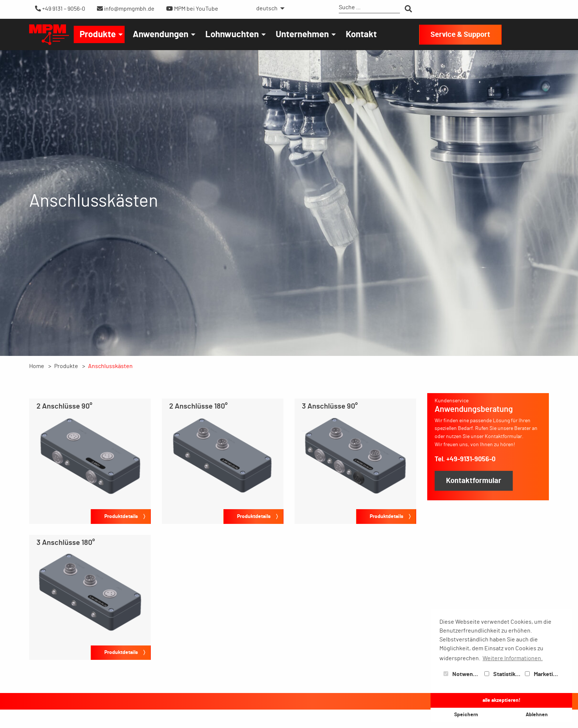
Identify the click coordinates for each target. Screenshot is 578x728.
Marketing (542, 674)
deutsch (267, 8)
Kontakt (361, 35)
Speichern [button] (466, 715)
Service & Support (460, 35)
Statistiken (503, 674)
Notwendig (462, 674)
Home (37, 366)
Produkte (98, 35)
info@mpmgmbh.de (126, 9)
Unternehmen (302, 35)
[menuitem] (268, 8)
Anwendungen (161, 35)
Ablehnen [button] (537, 715)
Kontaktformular (474, 481)
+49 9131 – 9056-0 (60, 9)
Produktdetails (121, 516)
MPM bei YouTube (192, 9)
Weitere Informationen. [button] (513, 658)
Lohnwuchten (232, 35)
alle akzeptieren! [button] (502, 700)
